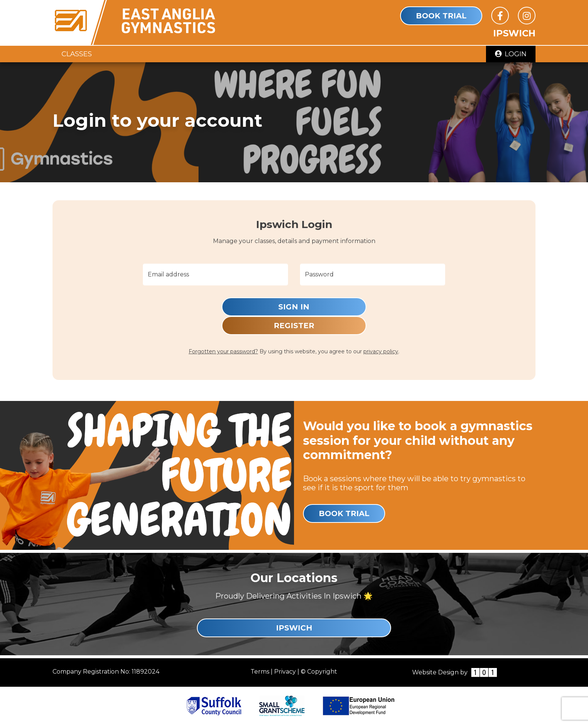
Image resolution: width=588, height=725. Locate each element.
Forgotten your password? (223, 351)
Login (511, 54)
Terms (260, 672)
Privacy (285, 672)
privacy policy (381, 351)
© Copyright (319, 672)
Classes (77, 54)
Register (294, 326)
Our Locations (294, 578)
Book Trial (441, 16)
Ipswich (294, 628)
